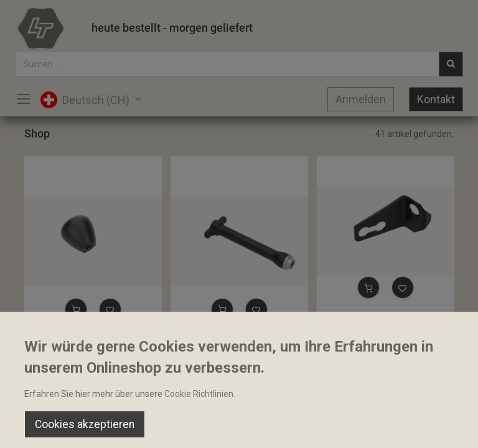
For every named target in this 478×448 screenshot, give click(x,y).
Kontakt (436, 99)
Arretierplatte (349, 317)
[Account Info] (437, 427)
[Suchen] (140, 427)
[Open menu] (239, 430)
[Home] (41, 427)
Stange (190, 338)
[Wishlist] (338, 427)
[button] (76, 309)
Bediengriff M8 (59, 338)
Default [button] (362, 401)
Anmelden (361, 99)
